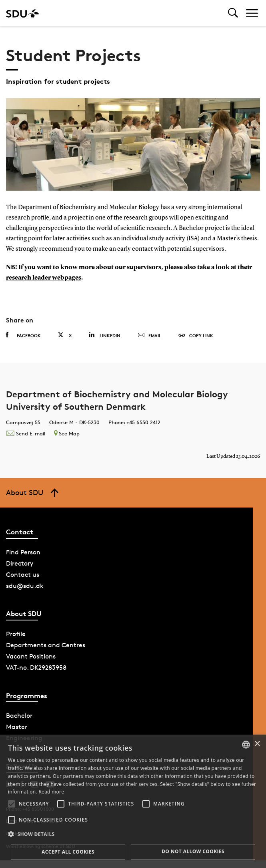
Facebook (23, 335)
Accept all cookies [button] (68, 852)
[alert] (133, 801)
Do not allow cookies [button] (193, 851)
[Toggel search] (233, 13)
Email (149, 336)
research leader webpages (44, 278)
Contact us (23, 575)
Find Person (23, 552)
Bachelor (19, 716)
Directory (20, 563)
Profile (16, 634)
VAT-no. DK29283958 (36, 668)
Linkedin (105, 335)
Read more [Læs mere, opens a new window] (51, 792)
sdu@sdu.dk (25, 586)
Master (17, 727)
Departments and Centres (46, 645)
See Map (67, 433)
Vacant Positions (31, 656)
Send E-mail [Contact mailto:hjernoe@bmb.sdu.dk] (26, 433)
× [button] (257, 744)
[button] (12, 804)
